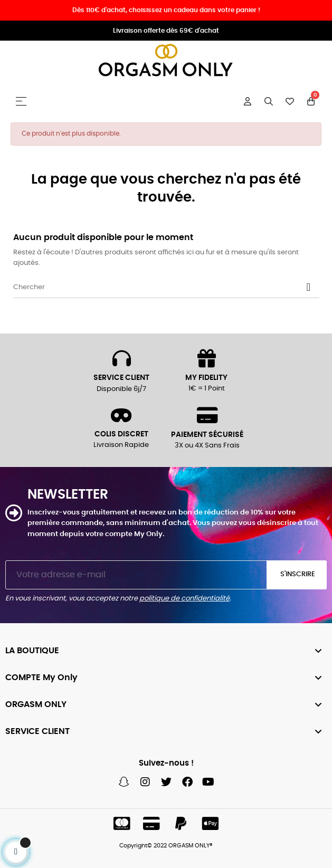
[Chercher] (166, 288)
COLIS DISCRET (121, 434)
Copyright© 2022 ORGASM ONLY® (166, 846)
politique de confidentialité (184, 599)
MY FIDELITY (206, 378)
